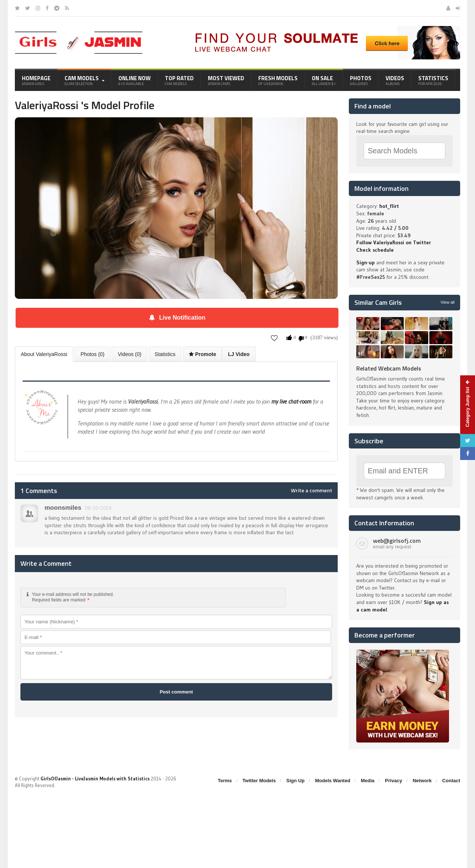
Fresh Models (278, 80)
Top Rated (179, 80)
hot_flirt (389, 206)
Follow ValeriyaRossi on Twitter (394, 242)
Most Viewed (226, 80)
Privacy (393, 781)
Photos (361, 80)
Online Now (135, 80)
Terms (225, 781)
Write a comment (312, 490)
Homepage (36, 80)
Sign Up (296, 781)
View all (448, 302)
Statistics (433, 80)
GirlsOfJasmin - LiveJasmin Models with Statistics (95, 779)
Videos (395, 80)
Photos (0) (93, 354)
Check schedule (375, 250)
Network (422, 781)
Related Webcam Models (389, 368)
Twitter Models (259, 781)
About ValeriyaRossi (44, 354)
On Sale (324, 80)
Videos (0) (130, 354)
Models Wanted (333, 781)
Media (368, 781)
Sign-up (366, 262)
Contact (451, 781)
